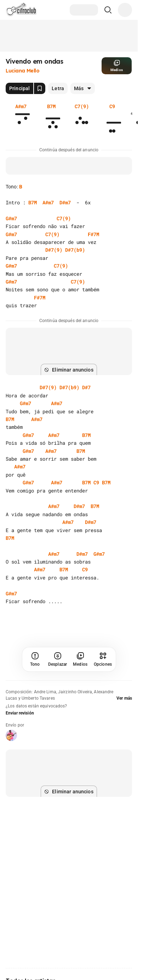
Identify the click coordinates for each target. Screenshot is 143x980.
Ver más (124, 698)
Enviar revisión (20, 713)
